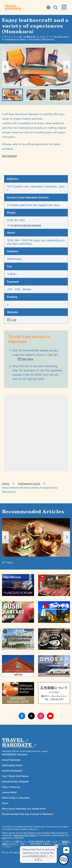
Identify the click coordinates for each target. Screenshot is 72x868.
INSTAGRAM (9, 156)
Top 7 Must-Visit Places (15, 776)
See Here (25, 359)
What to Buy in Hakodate (16, 798)
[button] (67, 67)
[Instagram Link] (41, 716)
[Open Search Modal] (56, 8)
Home (6, 484)
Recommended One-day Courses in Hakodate (28, 814)
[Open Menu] (64, 7)
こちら (56, 844)
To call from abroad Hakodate (24, 225)
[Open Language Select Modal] (48, 8)
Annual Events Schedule (15, 781)
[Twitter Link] (31, 716)
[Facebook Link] (22, 716)
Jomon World (9, 792)
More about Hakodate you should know (24, 809)
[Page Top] (66, 850)
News (5, 803)
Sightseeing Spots (29, 484)
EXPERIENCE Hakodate (15, 754)
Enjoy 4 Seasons (11, 787)
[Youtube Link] (50, 716)
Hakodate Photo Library (25, 835)
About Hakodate (11, 760)
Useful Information (12, 771)
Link (12, 320)
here (4, 838)
